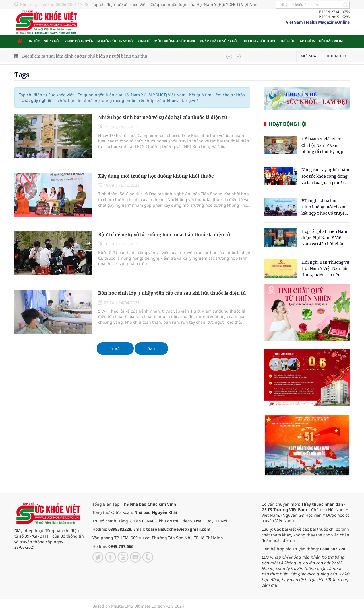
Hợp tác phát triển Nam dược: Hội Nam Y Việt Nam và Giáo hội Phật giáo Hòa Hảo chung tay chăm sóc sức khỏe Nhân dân (325, 238)
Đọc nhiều (336, 56)
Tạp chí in (307, 41)
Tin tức (34, 41)
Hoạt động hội (288, 124)
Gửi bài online (332, 41)
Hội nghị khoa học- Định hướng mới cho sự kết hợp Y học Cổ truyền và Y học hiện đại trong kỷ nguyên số (324, 207)
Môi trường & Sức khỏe (175, 41)
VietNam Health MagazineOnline (318, 22)
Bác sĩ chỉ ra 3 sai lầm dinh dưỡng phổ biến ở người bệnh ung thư (85, 56)
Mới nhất (309, 56)
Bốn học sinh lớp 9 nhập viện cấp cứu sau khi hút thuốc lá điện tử (172, 293)
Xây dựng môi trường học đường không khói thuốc (156, 176)
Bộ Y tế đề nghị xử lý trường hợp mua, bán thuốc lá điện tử (164, 235)
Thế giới (287, 41)
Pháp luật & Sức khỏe (219, 41)
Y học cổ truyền (79, 41)
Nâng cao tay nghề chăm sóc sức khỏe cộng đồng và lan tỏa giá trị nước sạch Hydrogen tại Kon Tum (325, 176)
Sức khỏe (52, 41)
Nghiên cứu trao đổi (115, 41)
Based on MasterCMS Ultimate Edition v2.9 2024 (138, 606)
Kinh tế (144, 41)
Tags (22, 75)
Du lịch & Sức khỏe (259, 41)
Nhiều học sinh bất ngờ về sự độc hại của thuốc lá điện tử (163, 117)
